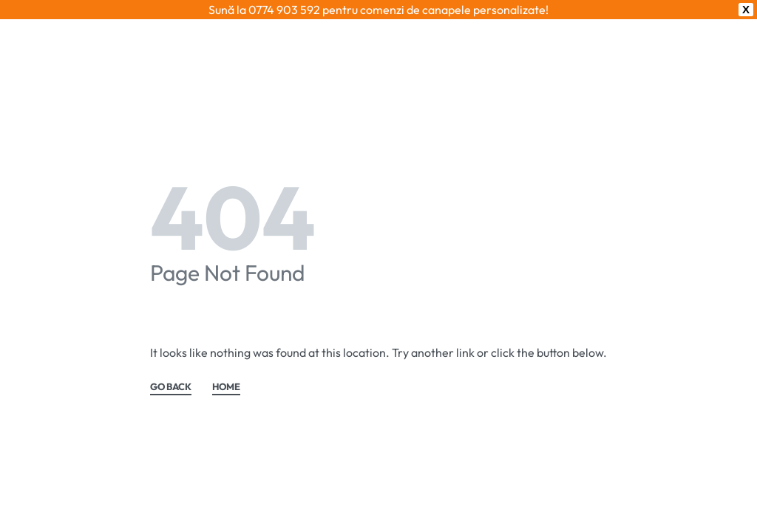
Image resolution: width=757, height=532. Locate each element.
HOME (226, 387)
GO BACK (171, 387)
